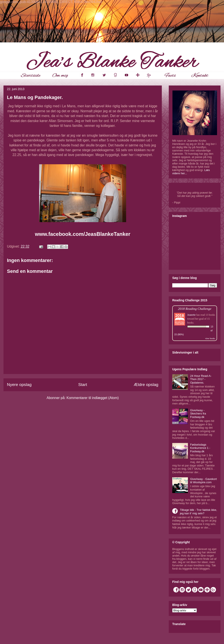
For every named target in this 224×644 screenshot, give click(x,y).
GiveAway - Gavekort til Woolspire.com (203, 481)
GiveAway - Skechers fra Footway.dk (198, 414)
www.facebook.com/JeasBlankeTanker (83, 234)
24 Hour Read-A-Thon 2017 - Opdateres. (201, 379)
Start (83, 385)
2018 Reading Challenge (195, 309)
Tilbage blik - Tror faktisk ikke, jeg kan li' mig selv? (198, 512)
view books (210, 338)
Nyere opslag (19, 385)
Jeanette (191, 315)
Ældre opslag (146, 385)
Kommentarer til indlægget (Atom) (93, 398)
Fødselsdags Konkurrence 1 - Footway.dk (200, 448)
